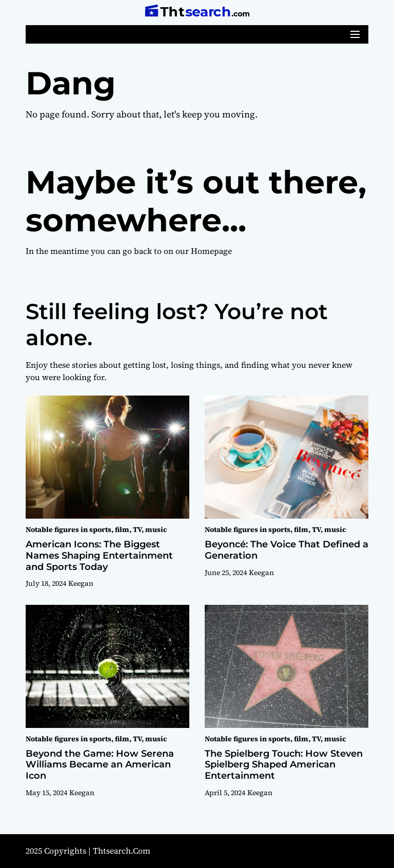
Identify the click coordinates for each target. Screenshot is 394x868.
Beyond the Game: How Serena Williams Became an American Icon (100, 765)
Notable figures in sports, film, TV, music (96, 529)
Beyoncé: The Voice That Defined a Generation (287, 550)
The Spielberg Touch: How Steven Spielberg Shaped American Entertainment (284, 765)
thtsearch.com (122, 851)
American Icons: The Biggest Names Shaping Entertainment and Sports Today (99, 555)
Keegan (81, 583)
